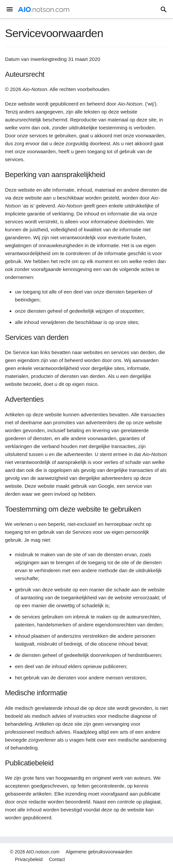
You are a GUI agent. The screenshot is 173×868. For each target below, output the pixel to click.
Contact (57, 859)
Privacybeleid (29, 859)
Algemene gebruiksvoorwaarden (99, 852)
